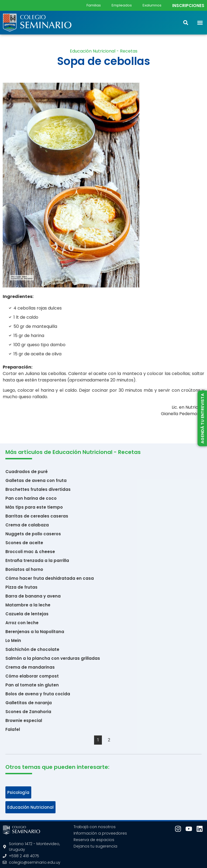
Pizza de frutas (21, 587)
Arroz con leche (22, 623)
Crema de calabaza (27, 525)
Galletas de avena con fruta (36, 480)
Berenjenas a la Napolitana (35, 632)
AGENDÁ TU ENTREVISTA (202, 418)
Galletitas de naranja (29, 703)
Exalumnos (152, 5)
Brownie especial (24, 721)
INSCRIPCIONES (188, 6)
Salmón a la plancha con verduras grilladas (53, 658)
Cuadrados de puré (27, 472)
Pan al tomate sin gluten (32, 685)
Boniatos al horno (24, 569)
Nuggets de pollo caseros (33, 534)
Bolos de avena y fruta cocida (38, 694)
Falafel (13, 729)
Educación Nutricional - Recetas (104, 51)
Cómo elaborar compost (32, 676)
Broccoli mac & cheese (30, 552)
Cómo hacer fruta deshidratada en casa (50, 578)
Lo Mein (13, 640)
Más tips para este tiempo (34, 507)
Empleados (122, 5)
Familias (94, 5)
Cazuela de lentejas (27, 614)
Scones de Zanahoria (28, 712)
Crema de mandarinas (30, 667)
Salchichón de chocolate (32, 649)
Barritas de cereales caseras (37, 516)
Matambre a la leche (28, 605)
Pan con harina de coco (31, 498)
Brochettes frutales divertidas (38, 489)
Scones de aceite (24, 543)
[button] (200, 22)
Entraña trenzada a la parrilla (37, 560)
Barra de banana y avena (33, 596)
